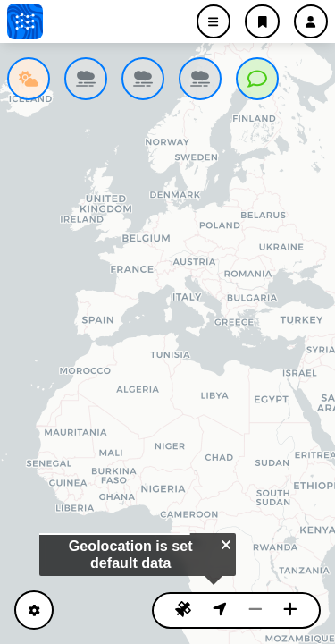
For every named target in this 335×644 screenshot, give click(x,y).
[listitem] (29, 79)
